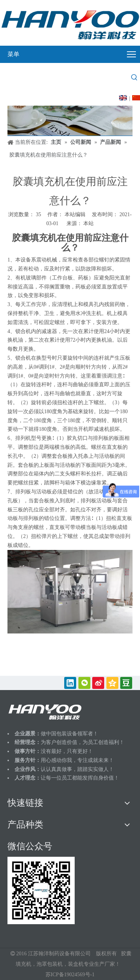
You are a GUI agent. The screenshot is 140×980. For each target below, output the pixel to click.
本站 (88, 223)
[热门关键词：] (134, 78)
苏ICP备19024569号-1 (70, 975)
